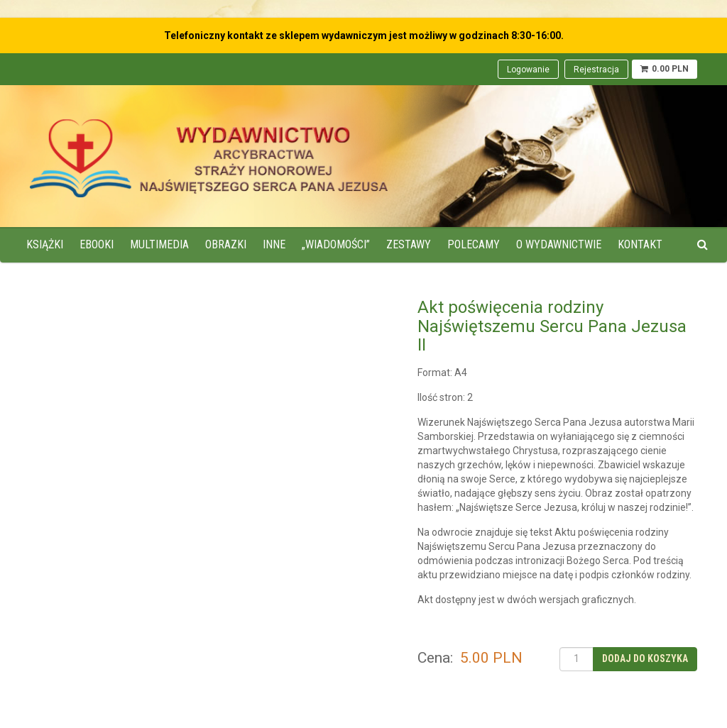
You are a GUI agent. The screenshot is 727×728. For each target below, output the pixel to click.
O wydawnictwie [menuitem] (559, 244)
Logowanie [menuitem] (528, 70)
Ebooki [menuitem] (97, 244)
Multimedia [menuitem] (159, 244)
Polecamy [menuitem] (474, 244)
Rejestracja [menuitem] (596, 70)
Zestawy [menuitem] (409, 244)
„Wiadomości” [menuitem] (336, 244)
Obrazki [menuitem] (226, 244)
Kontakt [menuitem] (640, 244)
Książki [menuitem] (45, 244)
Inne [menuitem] (274, 244)
